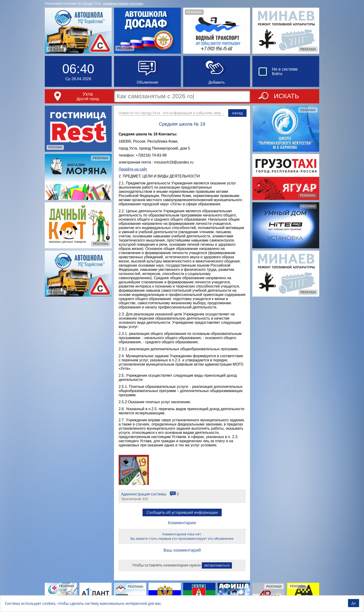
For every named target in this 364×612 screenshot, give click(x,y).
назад (237, 113)
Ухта (88, 94)
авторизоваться (217, 565)
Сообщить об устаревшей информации (182, 512)
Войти (277, 74)
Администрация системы (123, 3)
